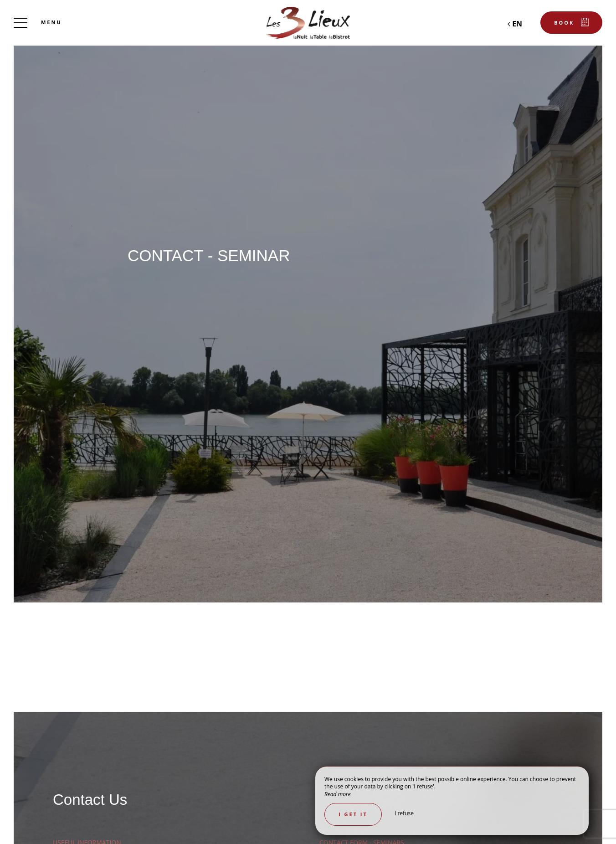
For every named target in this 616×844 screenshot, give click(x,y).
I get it (353, 814)
